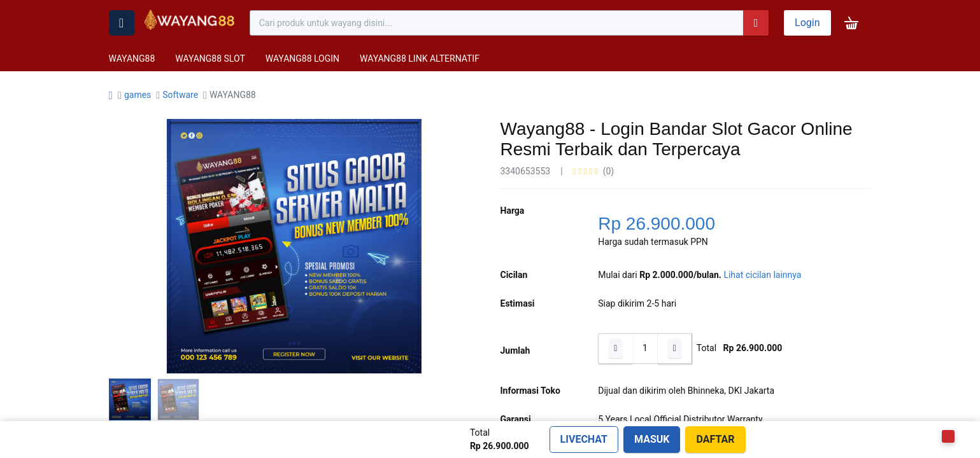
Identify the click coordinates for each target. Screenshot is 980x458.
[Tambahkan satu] (675, 349)
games (138, 95)
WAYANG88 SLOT (210, 59)
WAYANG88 (132, 59)
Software (180, 95)
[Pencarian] (756, 23)
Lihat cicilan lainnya (762, 275)
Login (807, 23)
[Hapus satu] (615, 349)
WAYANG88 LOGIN (302, 59)
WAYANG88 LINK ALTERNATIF (420, 59)
